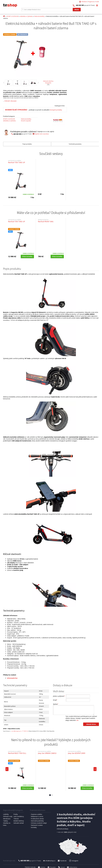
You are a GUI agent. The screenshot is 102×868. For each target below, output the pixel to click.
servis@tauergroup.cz (16, 731)
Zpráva (56, 704)
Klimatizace (7, 819)
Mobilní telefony (19, 821)
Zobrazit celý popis (10, 101)
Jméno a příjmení (59, 696)
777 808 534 (25, 731)
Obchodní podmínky (37, 821)
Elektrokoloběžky (39, 16)
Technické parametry (75, 144)
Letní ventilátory (19, 816)
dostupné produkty (56, 110)
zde (77, 720)
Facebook (62, 861)
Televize (16, 819)
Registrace (91, 2)
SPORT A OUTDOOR (13, 16)
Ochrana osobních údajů (39, 823)
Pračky (16, 814)
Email (55, 700)
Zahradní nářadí (19, 823)
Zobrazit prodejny (63, 829)
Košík (97, 2)
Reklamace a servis (37, 816)
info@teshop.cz (49, 861)
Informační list (12, 678)
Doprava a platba (36, 814)
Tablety (5, 821)
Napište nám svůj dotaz (41, 134)
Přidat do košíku (27, 256)
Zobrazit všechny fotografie (48, 82)
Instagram (74, 861)
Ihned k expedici (26, 121)
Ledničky (6, 814)
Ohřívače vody (8, 816)
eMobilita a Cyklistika (26, 16)
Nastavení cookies (37, 825)
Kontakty (34, 827)
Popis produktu (27, 144)
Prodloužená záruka (37, 819)
